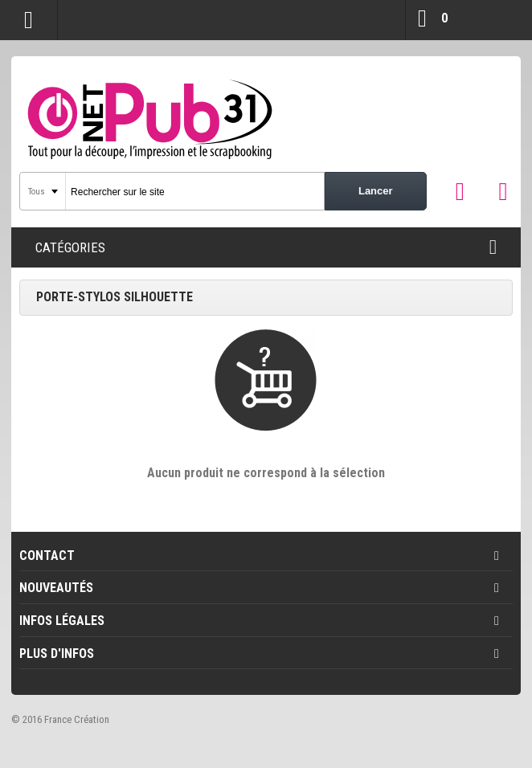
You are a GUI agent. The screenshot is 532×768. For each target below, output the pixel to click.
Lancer (376, 191)
